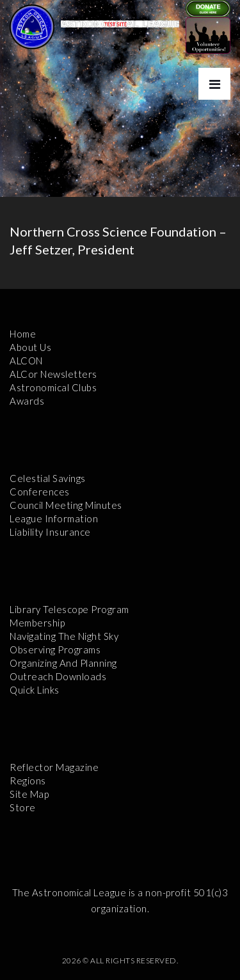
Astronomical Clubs (53, 387)
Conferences (40, 492)
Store (23, 807)
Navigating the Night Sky (64, 636)
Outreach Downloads (58, 676)
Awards (27, 401)
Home (23, 334)
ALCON (26, 361)
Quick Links (35, 690)
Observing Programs (55, 649)
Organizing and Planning (63, 663)
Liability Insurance (50, 532)
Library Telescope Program (69, 609)
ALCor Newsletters (53, 374)
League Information (54, 518)
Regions (28, 781)
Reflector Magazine (54, 767)
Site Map (29, 794)
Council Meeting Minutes (66, 505)
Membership (37, 623)
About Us (30, 347)
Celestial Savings (48, 478)
